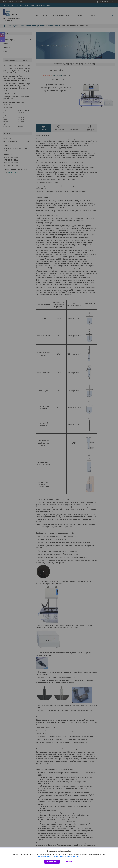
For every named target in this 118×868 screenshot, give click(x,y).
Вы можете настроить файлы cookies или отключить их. (58, 857)
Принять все (52, 862)
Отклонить (69, 862)
